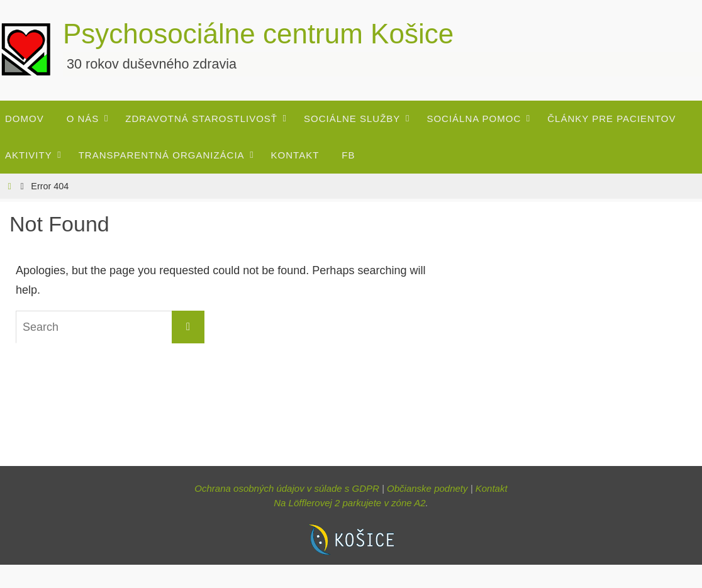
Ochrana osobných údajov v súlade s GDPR (287, 488)
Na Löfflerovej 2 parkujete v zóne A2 (349, 503)
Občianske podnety (427, 488)
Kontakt (492, 488)
